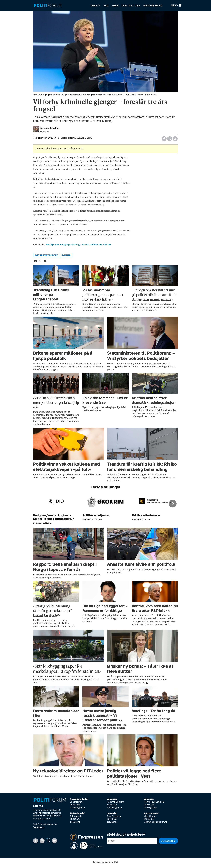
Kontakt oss (131, 5)
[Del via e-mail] (175, 140)
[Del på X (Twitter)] (170, 140)
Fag (106, 5)
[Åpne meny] (176, 6)
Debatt (96, 5)
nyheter (66, 257)
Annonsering (153, 5)
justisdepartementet (46, 257)
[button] (173, 506)
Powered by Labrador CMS (105, 864)
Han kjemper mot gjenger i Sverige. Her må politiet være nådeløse (79, 246)
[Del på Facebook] (164, 140)
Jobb (115, 5)
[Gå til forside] (48, 6)
